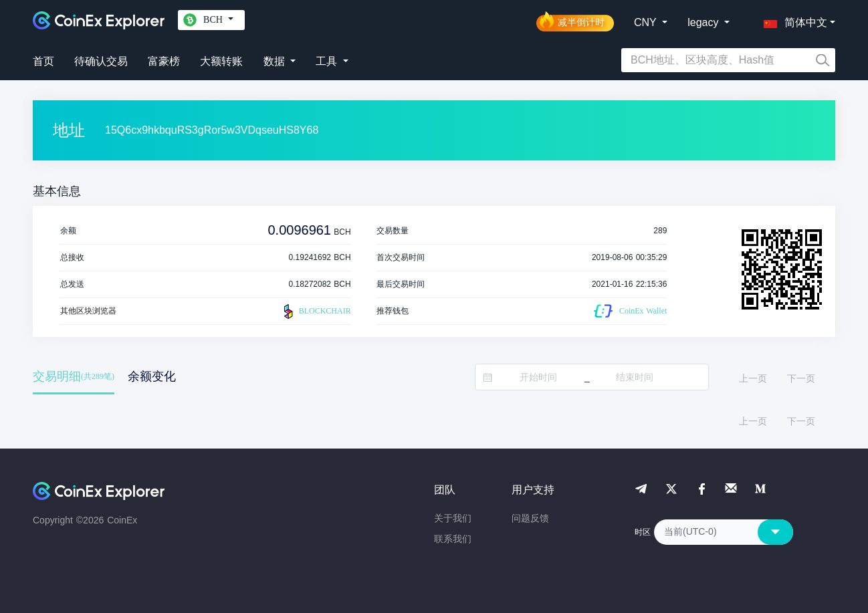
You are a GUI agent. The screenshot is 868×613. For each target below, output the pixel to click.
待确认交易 (101, 61)
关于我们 (453, 518)
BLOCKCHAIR (316, 312)
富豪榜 (164, 61)
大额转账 (221, 61)
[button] (792, 20)
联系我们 (453, 539)
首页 (43, 61)
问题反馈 (530, 518)
